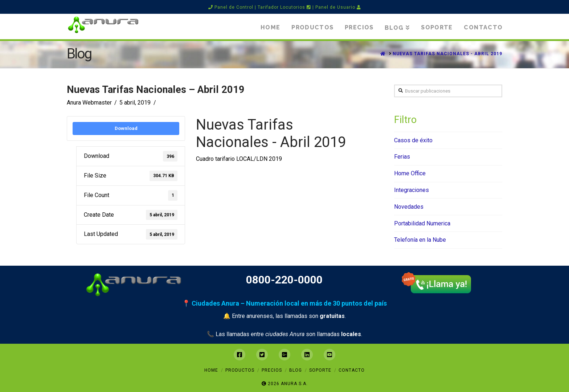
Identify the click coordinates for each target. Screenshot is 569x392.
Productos (240, 370)
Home (211, 370)
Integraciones (412, 190)
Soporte (320, 370)
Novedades (409, 207)
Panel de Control (231, 7)
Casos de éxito (413, 140)
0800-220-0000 (284, 280)
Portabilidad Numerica (422, 223)
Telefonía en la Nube (420, 240)
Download (126, 128)
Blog (296, 370)
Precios (272, 370)
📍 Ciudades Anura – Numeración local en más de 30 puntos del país (284, 303)
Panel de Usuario (338, 7)
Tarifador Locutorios (284, 7)
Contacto (352, 370)
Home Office (410, 173)
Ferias (402, 157)
